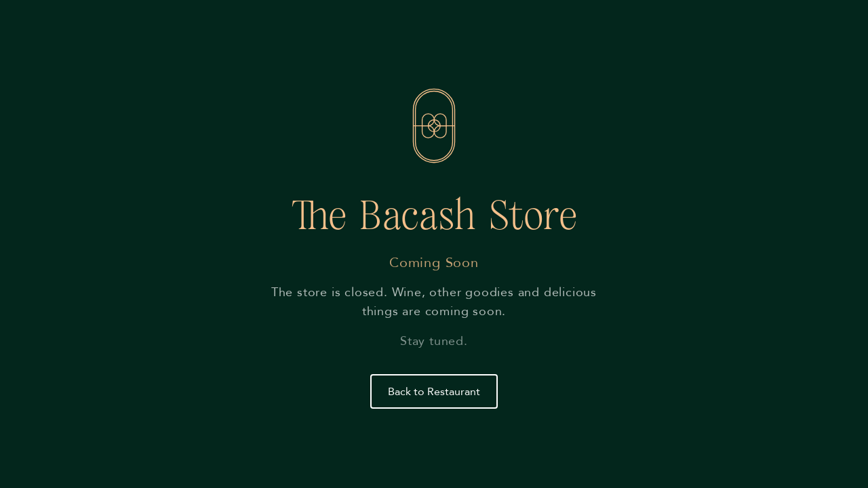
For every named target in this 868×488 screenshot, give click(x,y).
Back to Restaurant (434, 392)
